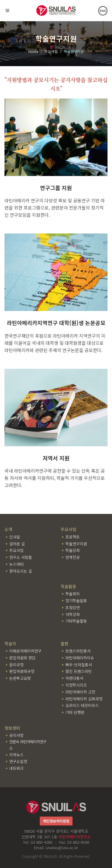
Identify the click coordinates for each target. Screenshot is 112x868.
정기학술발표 (76, 601)
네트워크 (16, 768)
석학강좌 (73, 614)
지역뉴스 (16, 755)
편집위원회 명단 (22, 658)
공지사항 (16, 735)
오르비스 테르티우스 (82, 705)
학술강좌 (73, 550)
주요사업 (16, 550)
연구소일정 (18, 761)
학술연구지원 (76, 544)
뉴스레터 (16, 564)
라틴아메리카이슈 (80, 658)
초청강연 (73, 607)
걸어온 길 (17, 544)
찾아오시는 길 (21, 571)
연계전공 (73, 557)
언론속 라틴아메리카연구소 (28, 745)
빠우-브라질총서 (79, 665)
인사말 (15, 537)
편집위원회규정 (22, 671)
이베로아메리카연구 (25, 651)
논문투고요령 (20, 678)
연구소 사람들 (21, 557)
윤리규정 (16, 665)
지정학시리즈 (76, 685)
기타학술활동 (76, 621)
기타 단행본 (75, 712)
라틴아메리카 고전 (80, 692)
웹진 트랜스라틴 (79, 671)
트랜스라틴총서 (78, 651)
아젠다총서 (74, 678)
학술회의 (73, 594)
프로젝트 (73, 537)
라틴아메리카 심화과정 (84, 699)
